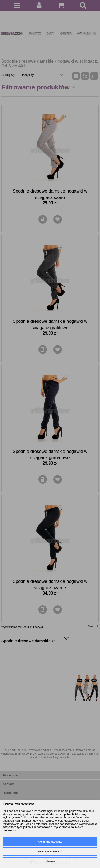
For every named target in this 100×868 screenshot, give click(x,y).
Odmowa (50, 861)
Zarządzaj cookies (49, 852)
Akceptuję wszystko (50, 842)
